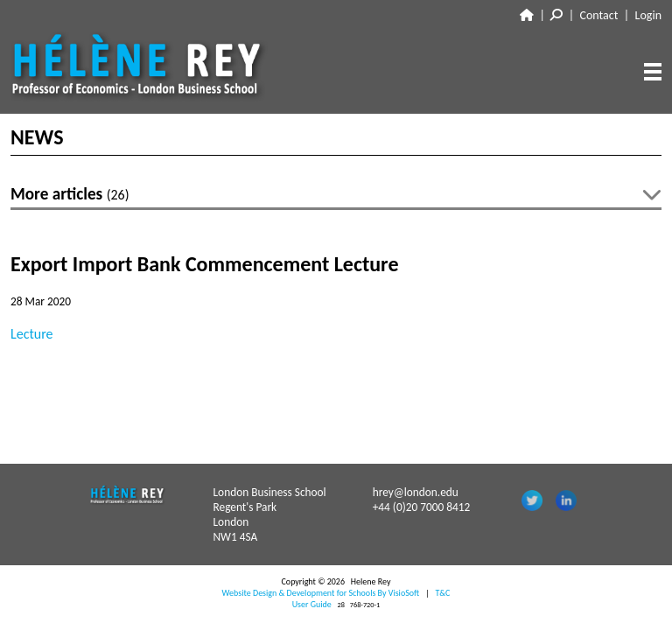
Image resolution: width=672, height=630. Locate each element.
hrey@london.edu (416, 492)
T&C (442, 593)
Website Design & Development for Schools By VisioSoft (321, 593)
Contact (599, 15)
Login (648, 15)
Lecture (32, 334)
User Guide (312, 604)
